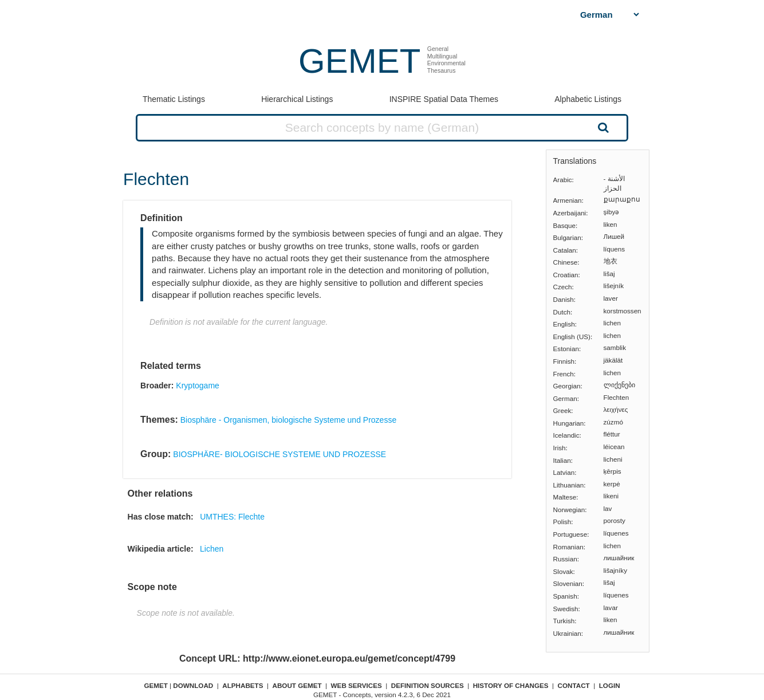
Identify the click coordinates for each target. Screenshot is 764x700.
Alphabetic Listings (588, 99)
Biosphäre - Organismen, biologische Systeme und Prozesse (288, 420)
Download (193, 685)
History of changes (511, 685)
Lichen (212, 549)
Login (610, 685)
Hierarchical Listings (297, 99)
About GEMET (297, 685)
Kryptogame (197, 386)
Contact (574, 685)
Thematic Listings (174, 99)
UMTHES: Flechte (232, 517)
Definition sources (428, 685)
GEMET (359, 61)
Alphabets (243, 685)
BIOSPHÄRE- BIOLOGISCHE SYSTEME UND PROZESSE (279, 454)
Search (602, 127)
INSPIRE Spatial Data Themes (444, 99)
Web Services (357, 685)
